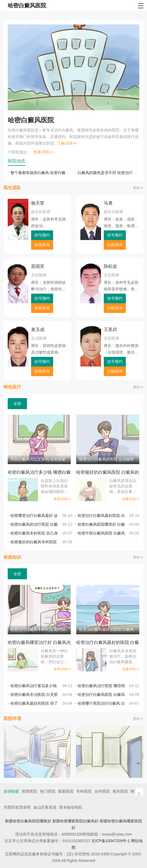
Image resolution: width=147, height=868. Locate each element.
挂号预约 (42, 235)
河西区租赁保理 (17, 807)
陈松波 (110, 266)
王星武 (110, 330)
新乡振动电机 (71, 807)
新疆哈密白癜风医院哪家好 (28, 821)
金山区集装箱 (45, 807)
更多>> (138, 188)
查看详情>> (62, 499)
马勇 (108, 203)
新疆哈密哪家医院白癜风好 (75, 821)
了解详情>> (67, 143)
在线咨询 (42, 245)
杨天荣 (38, 203)
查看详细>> (43, 152)
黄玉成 (38, 330)
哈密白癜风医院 (31, 120)
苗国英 (38, 266)
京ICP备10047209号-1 (111, 841)
